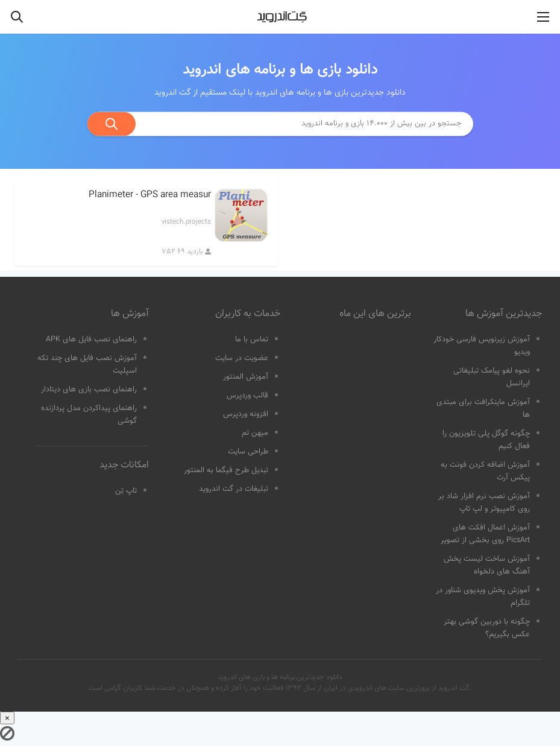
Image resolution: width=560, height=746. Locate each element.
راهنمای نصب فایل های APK (91, 340)
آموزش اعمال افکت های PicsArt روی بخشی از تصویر (485, 534)
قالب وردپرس (247, 396)
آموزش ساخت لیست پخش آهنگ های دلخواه (487, 565)
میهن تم (255, 433)
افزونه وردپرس (246, 414)
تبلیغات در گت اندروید (234, 489)
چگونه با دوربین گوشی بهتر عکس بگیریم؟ (487, 628)
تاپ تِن (126, 491)
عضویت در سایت (242, 358)
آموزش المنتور (246, 377)
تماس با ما (252, 340)
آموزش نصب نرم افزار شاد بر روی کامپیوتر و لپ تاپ (484, 503)
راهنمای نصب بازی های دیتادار (89, 390)
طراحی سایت (248, 452)
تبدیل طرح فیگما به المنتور (226, 470)
